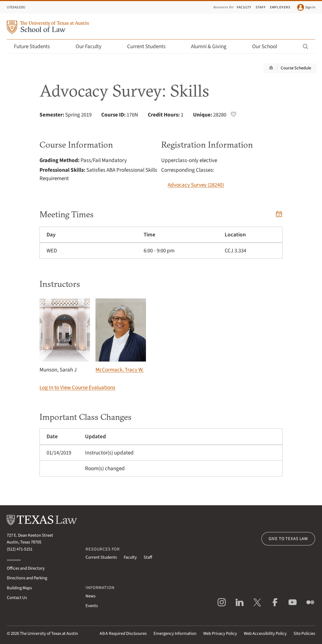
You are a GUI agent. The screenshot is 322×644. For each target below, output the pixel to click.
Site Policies (304, 634)
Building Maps (19, 588)
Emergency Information (175, 634)
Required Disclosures (123, 634)
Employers (280, 7)
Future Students (35, 46)
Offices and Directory (26, 568)
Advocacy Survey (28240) (196, 185)
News (91, 596)
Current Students (150, 46)
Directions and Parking (27, 578)
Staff (261, 7)
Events (92, 606)
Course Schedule (296, 68)
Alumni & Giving (212, 46)
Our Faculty (92, 46)
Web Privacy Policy (220, 634)
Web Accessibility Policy (265, 634)
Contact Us (17, 598)
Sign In (306, 7)
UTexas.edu (16, 7)
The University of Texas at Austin (49, 634)
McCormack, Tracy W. (121, 336)
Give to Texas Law (288, 539)
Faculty (244, 7)
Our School (268, 46)
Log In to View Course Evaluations (77, 388)
